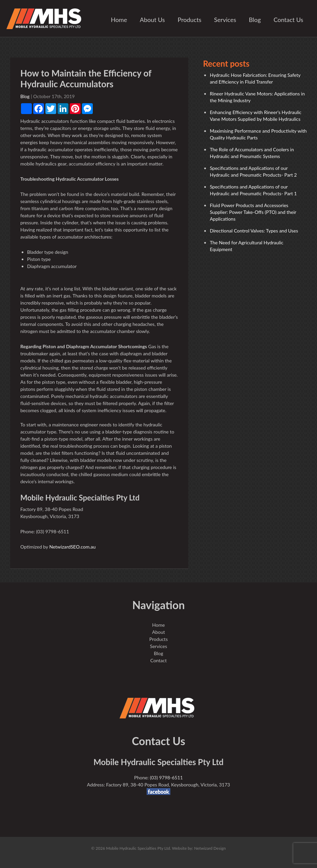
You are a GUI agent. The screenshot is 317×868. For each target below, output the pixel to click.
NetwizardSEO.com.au (72, 547)
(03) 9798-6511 (166, 777)
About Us (152, 20)
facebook (158, 792)
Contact (159, 660)
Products (190, 20)
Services (225, 20)
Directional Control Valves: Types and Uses (254, 231)
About (158, 632)
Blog (255, 20)
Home (119, 20)
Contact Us (289, 20)
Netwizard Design (210, 848)
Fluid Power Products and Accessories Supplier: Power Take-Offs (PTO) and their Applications (253, 212)
